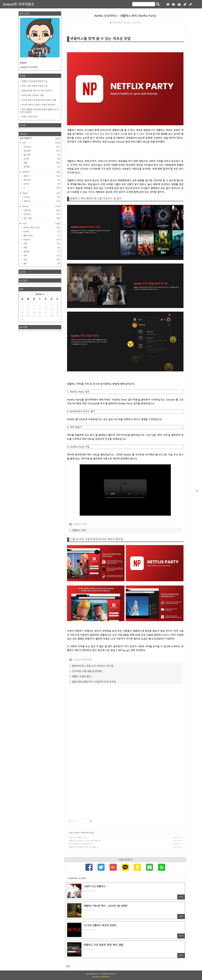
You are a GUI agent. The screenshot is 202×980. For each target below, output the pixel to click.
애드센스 (41, 180)
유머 (41, 256)
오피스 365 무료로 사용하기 (34, 86)
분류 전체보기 (40, 139)
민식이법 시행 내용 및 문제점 (87, 671)
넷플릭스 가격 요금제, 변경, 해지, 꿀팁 (82, 847)
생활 (41, 163)
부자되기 (41, 214)
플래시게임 (41, 236)
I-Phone (41, 197)
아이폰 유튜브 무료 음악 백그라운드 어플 (39, 100)
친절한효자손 (105, 977)
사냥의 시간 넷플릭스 (76, 838)
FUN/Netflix (116, 23)
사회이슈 (41, 210)
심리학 (41, 159)
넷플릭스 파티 (79, 530)
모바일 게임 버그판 (41, 228)
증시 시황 (41, 218)
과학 (41, 244)
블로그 (41, 176)
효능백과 (41, 151)
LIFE (41, 143)
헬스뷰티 (41, 155)
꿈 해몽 (41, 167)
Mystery (41, 240)
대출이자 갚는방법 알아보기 (34, 81)
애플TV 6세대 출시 (82, 676)
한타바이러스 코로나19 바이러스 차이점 (93, 666)
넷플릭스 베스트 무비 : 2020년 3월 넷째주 (84, 841)
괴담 (41, 260)
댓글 (68, 966)
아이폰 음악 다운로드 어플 (33, 95)
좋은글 (41, 252)
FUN (71, 833)
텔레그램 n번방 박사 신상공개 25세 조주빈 (94, 682)
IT (41, 188)
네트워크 (41, 172)
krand (98, 974)
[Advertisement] (125, 725)
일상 (41, 264)
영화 (41, 248)
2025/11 (40, 294)
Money (41, 206)
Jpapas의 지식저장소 (19, 4)
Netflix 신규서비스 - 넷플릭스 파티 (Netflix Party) (125, 16)
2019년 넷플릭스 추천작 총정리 (80, 844)
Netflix (77, 833)
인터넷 (41, 184)
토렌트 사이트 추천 (29, 117)
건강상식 (41, 147)
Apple (41, 193)
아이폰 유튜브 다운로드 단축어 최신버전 (38, 105)
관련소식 (41, 201)
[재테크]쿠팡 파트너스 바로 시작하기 (37, 91)
